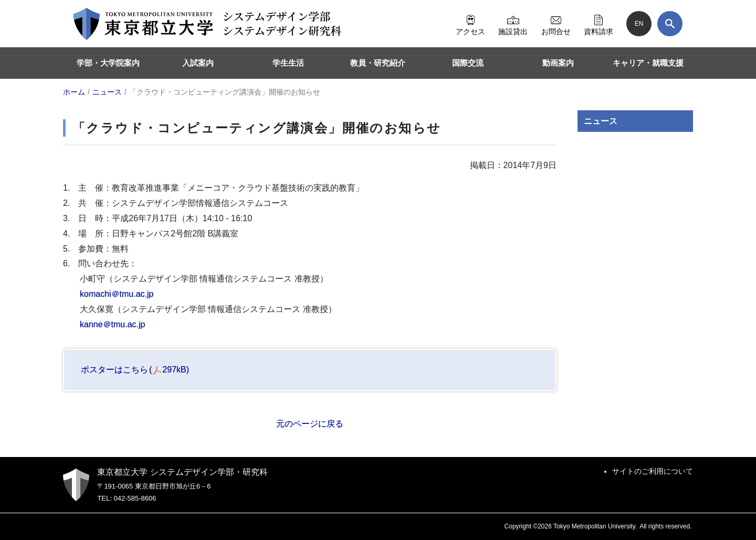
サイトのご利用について (653, 471)
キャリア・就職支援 (648, 63)
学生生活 (288, 63)
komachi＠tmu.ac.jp (117, 294)
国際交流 (468, 63)
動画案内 (558, 63)
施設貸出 (513, 24)
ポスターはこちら (135, 370)
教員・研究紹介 (378, 63)
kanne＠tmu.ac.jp (113, 324)
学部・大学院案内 (108, 63)
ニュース (601, 121)
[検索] (670, 24)
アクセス (470, 24)
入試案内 (198, 63)
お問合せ (556, 24)
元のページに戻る (310, 424)
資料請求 (598, 24)
